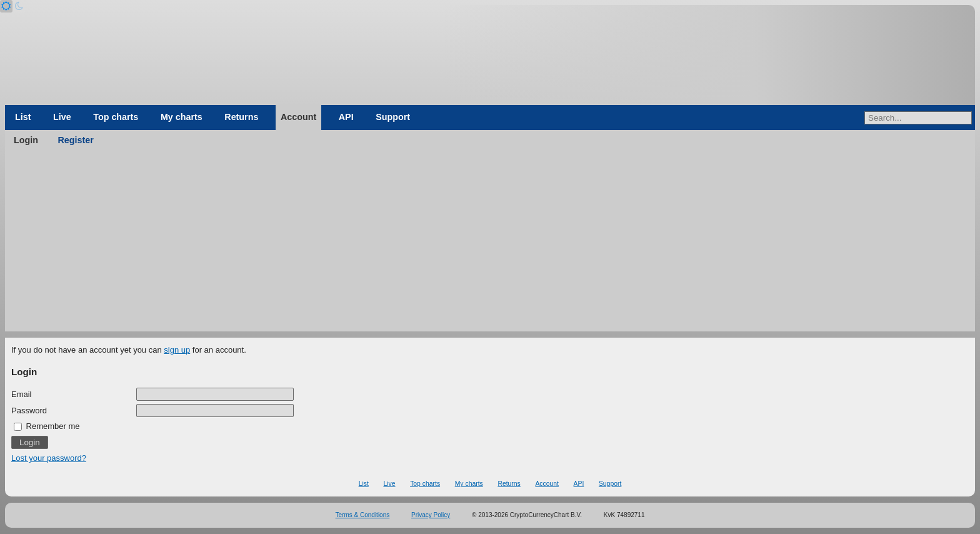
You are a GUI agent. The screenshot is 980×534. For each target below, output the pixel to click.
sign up (177, 350)
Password (29, 411)
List (23, 117)
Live (62, 117)
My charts (182, 117)
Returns (241, 117)
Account (298, 117)
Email (22, 394)
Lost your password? (49, 458)
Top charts (116, 117)
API (346, 117)
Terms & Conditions (363, 515)
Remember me (47, 426)
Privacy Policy (431, 515)
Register (76, 140)
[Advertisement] (490, 244)
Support (393, 117)
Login (26, 140)
